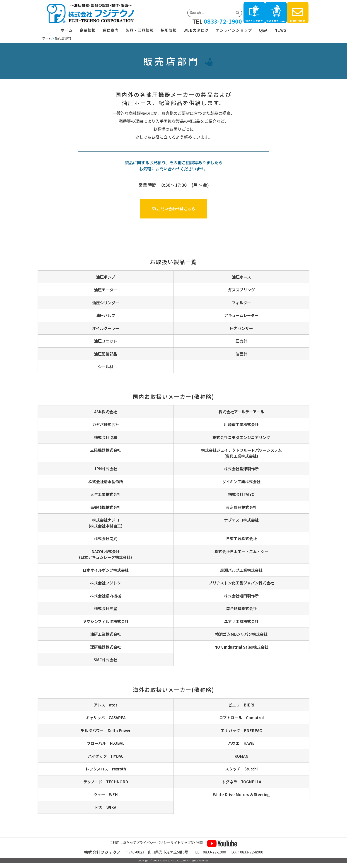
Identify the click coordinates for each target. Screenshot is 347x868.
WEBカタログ (196, 30)
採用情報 (169, 30)
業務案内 (110, 30)
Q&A (263, 30)
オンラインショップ (234, 30)
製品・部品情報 (140, 30)
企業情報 (88, 30)
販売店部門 (63, 38)
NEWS (280, 30)
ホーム (67, 30)
